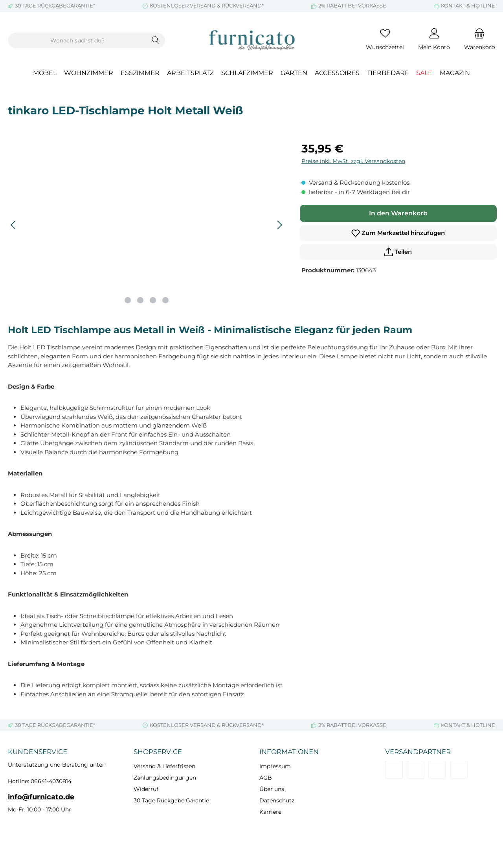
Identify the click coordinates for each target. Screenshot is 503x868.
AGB (266, 778)
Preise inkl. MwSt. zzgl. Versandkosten (353, 161)
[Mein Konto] (434, 40)
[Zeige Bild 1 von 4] (128, 300)
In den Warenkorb (398, 213)
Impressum (275, 766)
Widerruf (146, 789)
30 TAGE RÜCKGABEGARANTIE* (55, 6)
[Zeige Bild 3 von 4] (153, 300)
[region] (147, 225)
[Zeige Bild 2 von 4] (140, 300)
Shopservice (158, 752)
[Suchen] (156, 40)
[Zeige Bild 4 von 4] (165, 300)
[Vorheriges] (14, 225)
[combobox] (77, 40)
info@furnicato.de (41, 797)
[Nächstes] (279, 225)
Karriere (270, 812)
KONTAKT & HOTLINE (468, 6)
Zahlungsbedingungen (165, 778)
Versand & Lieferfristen (164, 766)
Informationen (289, 752)
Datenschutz (277, 800)
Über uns (272, 789)
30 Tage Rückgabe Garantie (171, 800)
